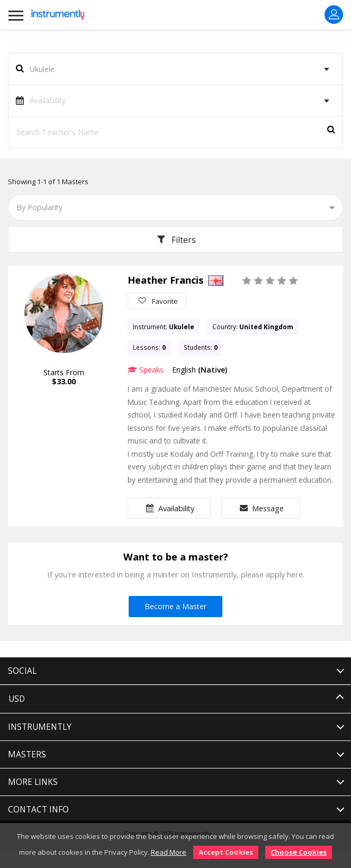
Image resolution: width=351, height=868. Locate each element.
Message (261, 508)
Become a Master (175, 606)
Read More (169, 852)
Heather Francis (165, 280)
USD (17, 699)
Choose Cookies (299, 852)
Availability (169, 508)
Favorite (157, 301)
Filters (175, 240)
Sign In (334, 14)
